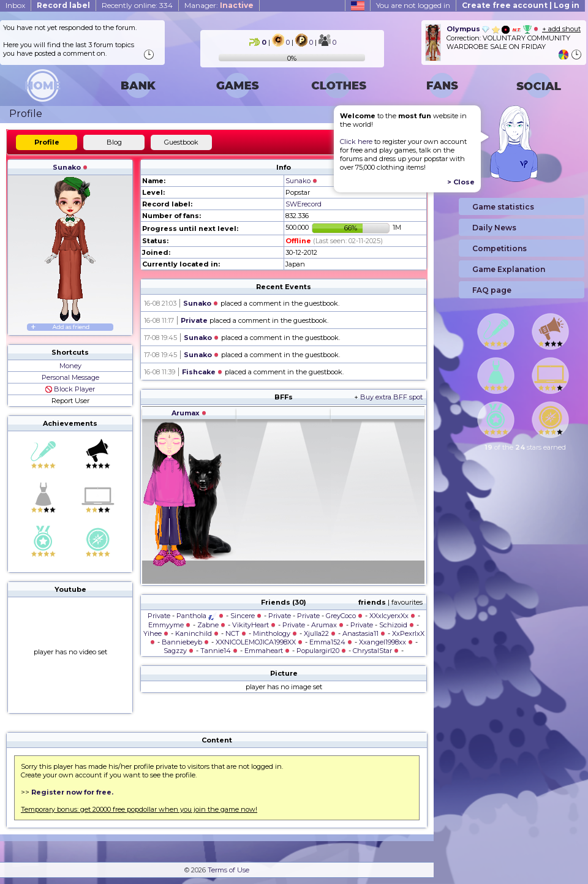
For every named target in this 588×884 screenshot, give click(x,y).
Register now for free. (72, 792)
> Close (461, 182)
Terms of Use (228, 870)
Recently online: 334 (137, 5)
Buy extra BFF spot (391, 397)
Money (70, 366)
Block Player (70, 389)
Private (194, 320)
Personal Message (70, 377)
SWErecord (303, 204)
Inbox (15, 5)
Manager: (219, 5)
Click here (356, 142)
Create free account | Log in (521, 5)
